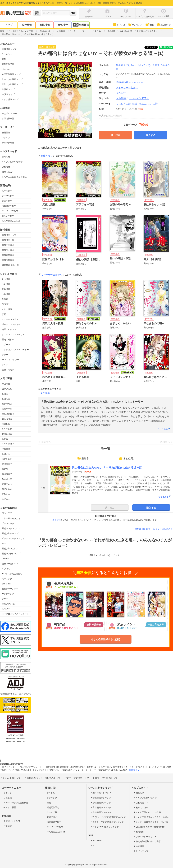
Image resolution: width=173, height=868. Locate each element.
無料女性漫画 (8, 245)
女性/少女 (45, 25)
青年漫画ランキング (101, 807)
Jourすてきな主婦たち (12, 574)
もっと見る (164, 429)
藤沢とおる (7, 489)
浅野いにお (7, 389)
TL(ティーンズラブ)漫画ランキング (108, 817)
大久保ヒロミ (8, 414)
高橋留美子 (7, 474)
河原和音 (6, 424)
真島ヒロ (6, 494)
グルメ (5, 365)
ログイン (6, 138)
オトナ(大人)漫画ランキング (104, 827)
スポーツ (6, 345)
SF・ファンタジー (10, 360)
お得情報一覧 (8, 119)
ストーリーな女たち (11, 518)
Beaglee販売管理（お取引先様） (150, 827)
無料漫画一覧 (8, 240)
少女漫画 (6, 284)
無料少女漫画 (8, 250)
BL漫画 (5, 304)
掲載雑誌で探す (9, 206)
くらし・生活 (123, 104)
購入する (151, 135)
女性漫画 (6, 279)
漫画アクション (9, 604)
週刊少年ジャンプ (10, 533)
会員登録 (6, 133)
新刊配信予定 (8, 64)
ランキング (135, 25)
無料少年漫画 (8, 260)
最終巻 (83, 458)
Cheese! (6, 559)
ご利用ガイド (8, 167)
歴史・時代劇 (8, 340)
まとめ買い (127, 458)
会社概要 (139, 846)
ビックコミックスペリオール (15, 614)
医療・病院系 (8, 370)
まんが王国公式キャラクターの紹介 (151, 817)
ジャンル (119, 25)
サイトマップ (141, 851)
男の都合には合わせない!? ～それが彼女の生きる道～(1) (107, 468)
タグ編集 (45, 393)
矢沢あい (6, 499)
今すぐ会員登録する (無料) (105, 639)
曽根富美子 (7, 464)
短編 (135, 104)
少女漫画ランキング (101, 802)
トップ (9, 25)
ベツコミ (6, 569)
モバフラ (6, 609)
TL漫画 (5, 299)
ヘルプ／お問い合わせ (12, 162)
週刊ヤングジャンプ (11, 554)
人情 (155, 104)
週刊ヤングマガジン (11, 528)
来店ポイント (165, 25)
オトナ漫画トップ (10, 99)
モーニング (7, 579)
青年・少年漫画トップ (12, 84)
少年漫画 (6, 294)
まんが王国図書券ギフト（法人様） (151, 822)
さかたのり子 (8, 444)
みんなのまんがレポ (11, 221)
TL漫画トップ (8, 89)
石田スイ (6, 394)
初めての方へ (8, 172)
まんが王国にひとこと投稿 (14, 177)
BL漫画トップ (8, 94)
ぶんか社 (121, 93)
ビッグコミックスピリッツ (14, 539)
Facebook (96, 840)
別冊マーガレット (10, 564)
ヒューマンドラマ (10, 319)
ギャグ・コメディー (11, 324)
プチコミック (8, 523)
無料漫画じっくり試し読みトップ (42, 778)
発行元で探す (8, 216)
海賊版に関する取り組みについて (16, 694)
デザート (6, 599)
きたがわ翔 (7, 429)
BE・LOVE (7, 513)
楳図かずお (7, 409)
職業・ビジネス (9, 329)
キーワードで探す (10, 211)
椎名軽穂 (6, 449)
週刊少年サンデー (10, 589)
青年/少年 (63, 25)
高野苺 (5, 469)
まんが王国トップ (10, 778)
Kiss (4, 544)
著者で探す (7, 201)
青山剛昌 (6, 384)
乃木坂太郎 (7, 479)
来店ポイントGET (10, 114)
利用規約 (139, 832)
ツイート (153, 47)
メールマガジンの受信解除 (16, 803)
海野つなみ (7, 404)
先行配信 (27, 25)
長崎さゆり (130, 82)
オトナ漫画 (7, 309)
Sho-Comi (6, 584)
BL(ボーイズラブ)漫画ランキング (107, 822)
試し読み (116, 135)
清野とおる (7, 459)
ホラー (5, 355)
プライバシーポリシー (145, 836)
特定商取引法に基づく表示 (147, 841)
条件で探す (7, 191)
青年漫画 (6, 289)
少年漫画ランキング (101, 812)
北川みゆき (7, 434)
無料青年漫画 (8, 255)
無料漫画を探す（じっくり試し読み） (154, 529)
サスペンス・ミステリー (13, 335)
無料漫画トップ (9, 49)
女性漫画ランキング (101, 798)
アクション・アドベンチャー (15, 350)
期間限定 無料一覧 (10, 265)
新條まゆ (6, 454)
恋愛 (4, 314)
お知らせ (6, 157)
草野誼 (5, 439)
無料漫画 (81, 25)
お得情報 (8, 826)
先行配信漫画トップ (11, 74)
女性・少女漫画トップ (12, 79)
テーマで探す (8, 196)
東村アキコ (7, 484)
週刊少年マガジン (10, 549)
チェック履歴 (8, 143)
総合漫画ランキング (101, 793)
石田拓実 (6, 399)
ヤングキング (8, 594)
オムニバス (145, 104)
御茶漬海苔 (7, 419)
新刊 (149, 25)
